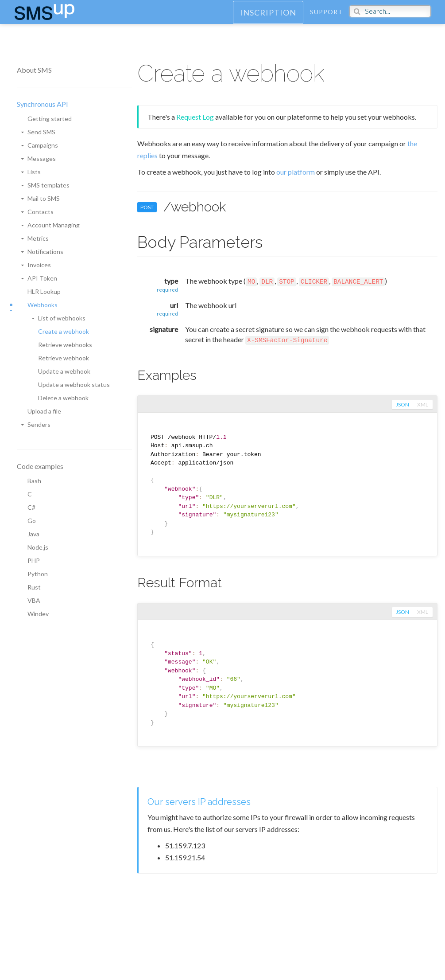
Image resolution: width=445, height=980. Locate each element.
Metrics (38, 238)
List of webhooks (62, 318)
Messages (42, 158)
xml (423, 405)
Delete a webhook (63, 398)
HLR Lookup (44, 291)
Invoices (39, 265)
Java (33, 534)
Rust (34, 587)
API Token (42, 278)
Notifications (45, 252)
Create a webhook (64, 331)
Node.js (38, 547)
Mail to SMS (44, 198)
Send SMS (41, 132)
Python (38, 574)
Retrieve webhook (64, 358)
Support (326, 20)
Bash (34, 481)
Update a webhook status (74, 385)
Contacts (41, 212)
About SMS (34, 70)
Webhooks (43, 305)
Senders (39, 424)
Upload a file (44, 411)
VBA (34, 600)
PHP (34, 560)
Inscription (268, 20)
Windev (38, 614)
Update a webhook (64, 371)
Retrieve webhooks (65, 345)
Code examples (40, 466)
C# (31, 507)
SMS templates (48, 185)
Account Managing (54, 225)
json (402, 405)
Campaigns (43, 145)
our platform (296, 172)
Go (32, 521)
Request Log (195, 117)
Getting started (50, 119)
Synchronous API (43, 104)
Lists (34, 172)
